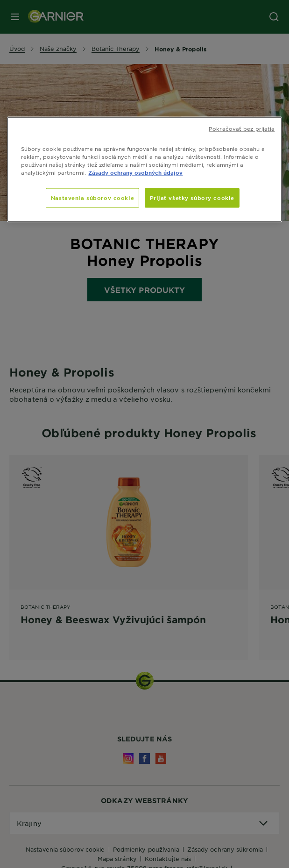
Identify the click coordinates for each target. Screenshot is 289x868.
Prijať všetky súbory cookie (192, 198)
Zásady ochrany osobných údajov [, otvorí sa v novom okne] (135, 172)
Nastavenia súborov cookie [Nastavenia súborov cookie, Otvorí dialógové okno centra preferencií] (92, 198)
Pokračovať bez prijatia (242, 128)
